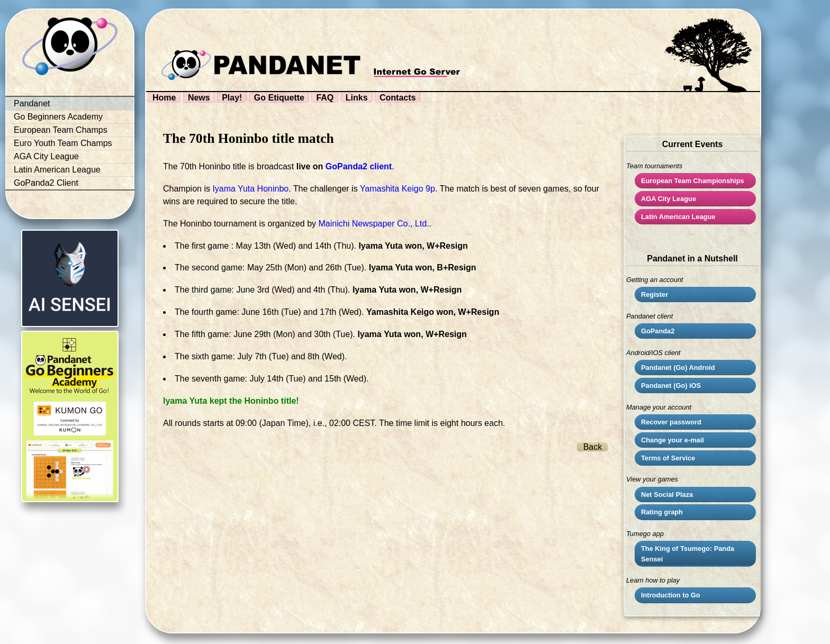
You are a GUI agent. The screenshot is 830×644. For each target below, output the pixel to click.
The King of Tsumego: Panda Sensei (688, 554)
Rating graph (662, 512)
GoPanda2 (658, 331)
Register (655, 294)
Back (593, 447)
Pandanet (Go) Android (678, 368)
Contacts (398, 98)
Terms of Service (668, 458)
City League (669, 199)
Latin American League (57, 170)
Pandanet (32, 103)
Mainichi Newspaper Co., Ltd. (374, 224)
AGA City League (46, 156)
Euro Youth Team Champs (63, 143)
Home (164, 98)
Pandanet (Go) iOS (671, 386)
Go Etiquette (279, 98)
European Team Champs (61, 130)
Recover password (671, 422)
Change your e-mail (673, 440)
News (199, 98)
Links (357, 98)
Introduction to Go (671, 595)
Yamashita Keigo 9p (398, 189)
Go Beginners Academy (58, 117)
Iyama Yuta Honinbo (250, 189)
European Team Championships (693, 181)
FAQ (325, 98)
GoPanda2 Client (46, 183)
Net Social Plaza (667, 495)
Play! (232, 98)
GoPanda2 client (359, 166)
